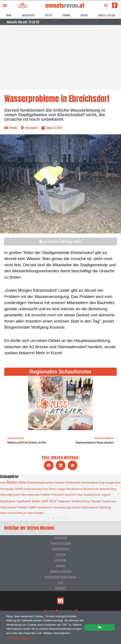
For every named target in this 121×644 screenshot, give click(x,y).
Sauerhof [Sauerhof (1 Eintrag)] (70, 495)
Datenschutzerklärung (60, 577)
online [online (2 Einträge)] (46, 495)
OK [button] (100, 627)
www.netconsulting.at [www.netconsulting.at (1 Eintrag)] (13, 513)
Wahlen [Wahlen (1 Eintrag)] (76, 507)
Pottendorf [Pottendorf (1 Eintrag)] (57, 495)
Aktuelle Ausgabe (22, 6)
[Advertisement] (60, 57)
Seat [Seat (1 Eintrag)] (80, 495)
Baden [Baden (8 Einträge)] (12, 482)
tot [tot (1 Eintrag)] (88, 501)
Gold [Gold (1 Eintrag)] (101, 483)
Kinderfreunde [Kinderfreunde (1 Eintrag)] (32, 489)
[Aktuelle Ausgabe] (22, 4)
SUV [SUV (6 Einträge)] (53, 501)
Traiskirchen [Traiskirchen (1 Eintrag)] (109, 501)
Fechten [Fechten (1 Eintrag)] (60, 483)
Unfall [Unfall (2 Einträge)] (32, 507)
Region (84, 15)
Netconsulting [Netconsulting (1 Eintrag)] (108, 489)
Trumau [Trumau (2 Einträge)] (22, 507)
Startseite (60, 538)
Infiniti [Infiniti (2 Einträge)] (19, 489)
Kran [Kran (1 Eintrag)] (45, 489)
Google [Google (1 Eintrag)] (110, 483)
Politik (49, 15)
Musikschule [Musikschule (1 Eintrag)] (91, 489)
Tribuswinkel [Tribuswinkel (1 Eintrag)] (8, 507)
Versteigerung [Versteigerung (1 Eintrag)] (62, 507)
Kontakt (60, 588)
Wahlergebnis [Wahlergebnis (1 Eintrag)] (90, 507)
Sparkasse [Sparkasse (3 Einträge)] (8, 501)
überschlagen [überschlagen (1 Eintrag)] (36, 513)
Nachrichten (28, 15)
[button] (5, 5)
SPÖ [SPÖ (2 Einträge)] (45, 501)
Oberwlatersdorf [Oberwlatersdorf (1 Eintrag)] (31, 495)
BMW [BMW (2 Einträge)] (22, 483)
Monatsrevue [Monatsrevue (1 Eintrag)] (74, 489)
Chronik (66, 15)
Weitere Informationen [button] (20, 638)
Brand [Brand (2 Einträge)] (31, 483)
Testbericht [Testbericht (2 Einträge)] (78, 501)
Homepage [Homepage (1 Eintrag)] (7, 489)
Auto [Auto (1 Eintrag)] (3, 483)
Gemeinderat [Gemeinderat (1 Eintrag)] (89, 483)
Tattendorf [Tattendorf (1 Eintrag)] (64, 501)
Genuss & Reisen (107, 15)
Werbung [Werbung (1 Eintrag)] (105, 507)
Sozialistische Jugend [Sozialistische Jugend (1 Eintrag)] (97, 495)
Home (9, 15)
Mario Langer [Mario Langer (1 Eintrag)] (57, 489)
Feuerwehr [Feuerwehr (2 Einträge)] (73, 483)
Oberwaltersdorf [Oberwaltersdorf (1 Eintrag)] (10, 495)
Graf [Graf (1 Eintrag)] (118, 483)
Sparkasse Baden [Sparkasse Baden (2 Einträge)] (29, 501)
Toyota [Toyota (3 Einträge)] (96, 501)
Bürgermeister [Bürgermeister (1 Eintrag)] (45, 483)
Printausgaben (60, 543)
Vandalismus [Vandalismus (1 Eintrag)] (44, 507)
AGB (60, 583)
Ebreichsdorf (32, 128)
